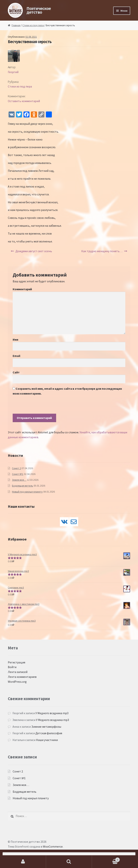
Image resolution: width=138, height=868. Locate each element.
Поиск (69, 862)
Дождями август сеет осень (34, 251)
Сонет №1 (18, 474)
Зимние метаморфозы (46, 727)
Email (17, 356)
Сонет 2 (16, 468)
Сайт (16, 372)
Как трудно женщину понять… (102, 251)
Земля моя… (19, 480)
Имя (15, 339)
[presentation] (41, 406)
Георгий (13, 72)
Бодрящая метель (22, 486)
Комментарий (22, 289)
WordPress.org (17, 682)
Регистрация (17, 662)
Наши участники (47, 740)
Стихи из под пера (33, 25)
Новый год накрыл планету (27, 492)
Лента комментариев (22, 677)
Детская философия (49, 733)
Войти (12, 667)
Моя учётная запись (23, 862)
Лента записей (18, 672)
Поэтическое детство (39, 10)
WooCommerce (53, 846)
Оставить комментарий (24, 101)
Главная (16, 25)
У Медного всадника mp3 (52, 713)
